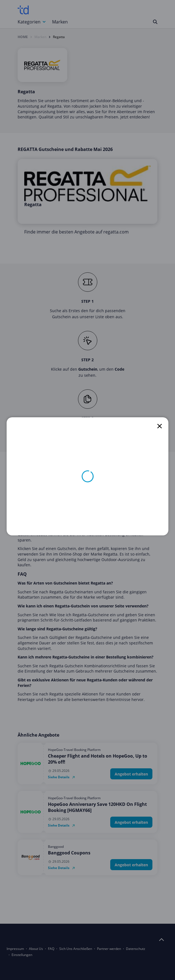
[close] (160, 426)
